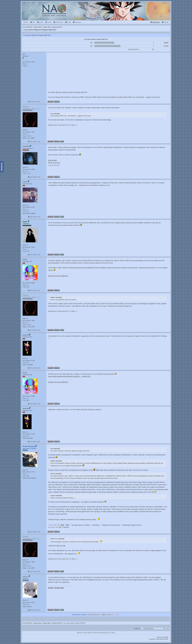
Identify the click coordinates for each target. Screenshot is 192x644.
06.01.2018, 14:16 (34, 217)
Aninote (95, 633)
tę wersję (73, 147)
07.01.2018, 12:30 (34, 255)
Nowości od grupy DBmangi (58, 276)
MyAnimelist (52, 160)
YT (76, 125)
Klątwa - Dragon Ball (56, 588)
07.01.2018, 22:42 (34, 442)
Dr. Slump (112, 633)
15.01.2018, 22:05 (34, 571)
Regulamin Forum (53, 125)
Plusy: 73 (25, 134)
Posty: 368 (26, 476)
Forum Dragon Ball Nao (96, 11)
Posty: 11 (25, 66)
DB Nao (79, 633)
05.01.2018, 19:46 (34, 177)
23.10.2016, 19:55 (34, 102)
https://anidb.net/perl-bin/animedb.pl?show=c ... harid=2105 (69, 376)
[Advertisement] (108, 71)
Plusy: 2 (25, 209)
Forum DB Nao (27, 623)
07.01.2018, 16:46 (34, 330)
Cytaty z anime (62, 125)
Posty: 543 (26, 362)
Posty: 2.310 (26, 173)
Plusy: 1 (25, 64)
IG (70, 125)
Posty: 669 (26, 287)
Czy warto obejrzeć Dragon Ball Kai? (41, 30)
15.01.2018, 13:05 (34, 532)
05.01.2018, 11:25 (34, 142)
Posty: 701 (26, 211)
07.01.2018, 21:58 (34, 368)
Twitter (73, 125)
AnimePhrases (103, 633)
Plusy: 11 (25, 171)
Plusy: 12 (25, 285)
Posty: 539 (26, 251)
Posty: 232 (26, 604)
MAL (67, 125)
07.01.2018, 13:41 (34, 290)
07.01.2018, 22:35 (34, 404)
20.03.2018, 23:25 (34, 610)
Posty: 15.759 (27, 136)
